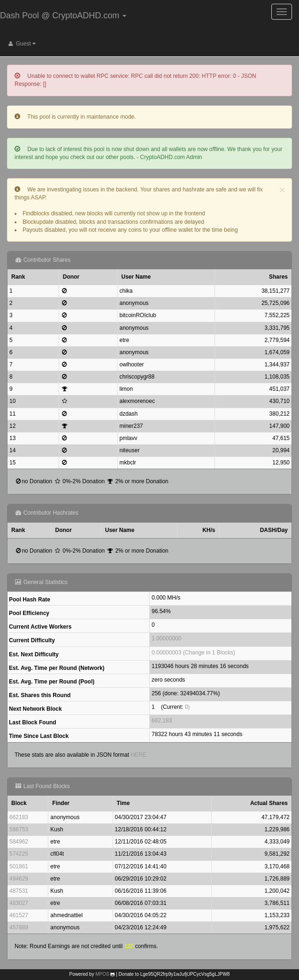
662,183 (162, 721)
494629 (19, 879)
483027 (19, 903)
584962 (19, 842)
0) (188, 707)
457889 (19, 927)
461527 (19, 915)
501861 (19, 866)
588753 (19, 829)
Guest (21, 44)
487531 (19, 891)
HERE (138, 755)
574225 (19, 854)
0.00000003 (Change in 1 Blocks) (193, 653)
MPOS (102, 974)
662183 (19, 817)
